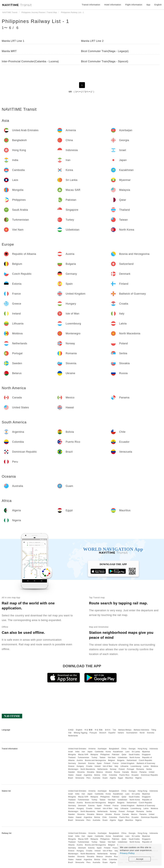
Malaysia (94, 755)
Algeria (113, 778)
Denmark (82, 763)
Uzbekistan (123, 757)
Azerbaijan (102, 749)
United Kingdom (128, 763)
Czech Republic (145, 760)
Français (93, 733)
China (124, 749)
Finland (107, 763)
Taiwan (102, 757)
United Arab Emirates (77, 749)
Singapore (146, 755)
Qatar (124, 755)
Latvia (146, 766)
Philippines (105, 755)
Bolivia (97, 775)
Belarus (100, 772)
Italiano (121, 733)
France (116, 763)
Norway (113, 769)
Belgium (112, 760)
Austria (80, 760)
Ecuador (135, 775)
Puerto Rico (124, 775)
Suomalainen (132, 733)
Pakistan (116, 755)
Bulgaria (121, 760)
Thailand (72, 757)
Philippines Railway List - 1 (35, 21)
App (148, 5)
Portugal (131, 769)
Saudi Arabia (134, 755)
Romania (140, 769)
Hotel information (113, 5)
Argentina (88, 775)
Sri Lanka (136, 752)
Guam (105, 778)
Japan (90, 752)
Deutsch (103, 733)
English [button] (158, 5)
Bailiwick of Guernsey (146, 763)
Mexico (134, 772)
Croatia (89, 766)
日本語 (71, 730)
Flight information (134, 5)
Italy (116, 766)
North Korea (135, 757)
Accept (140, 859)
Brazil (71, 778)
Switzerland (132, 760)
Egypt (121, 778)
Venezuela (80, 778)
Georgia (132, 749)
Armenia (92, 749)
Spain (99, 763)
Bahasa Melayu (125, 730)
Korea (108, 752)
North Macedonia (88, 769)
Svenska (151, 733)
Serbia (149, 769)
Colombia (113, 775)
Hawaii (79, 775)
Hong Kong (143, 749)
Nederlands (73, 736)
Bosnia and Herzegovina (95, 760)
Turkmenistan (83, 757)
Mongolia (72, 755)
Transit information (91, 5)
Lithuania (124, 766)
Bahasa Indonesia (141, 730)
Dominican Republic (150, 775)
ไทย (114, 730)
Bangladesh (114, 749)
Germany (72, 763)
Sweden (71, 772)
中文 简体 (99, 730)
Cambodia (99, 752)
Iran (83, 752)
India (77, 752)
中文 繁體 (88, 730)
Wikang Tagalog (81, 733)
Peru (89, 778)
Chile (105, 775)
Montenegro (73, 769)
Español (112, 733)
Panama (143, 772)
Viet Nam (112, 757)
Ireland (98, 766)
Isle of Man (107, 766)
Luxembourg (136, 766)
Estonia (91, 763)
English (79, 730)
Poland (122, 769)
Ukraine (109, 772)
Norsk (142, 733)
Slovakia (90, 772)
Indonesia (154, 749)
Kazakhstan (118, 752)
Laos (127, 752)
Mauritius (129, 778)
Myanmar (146, 752)
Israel (70, 752)
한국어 (108, 730)
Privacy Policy (127, 853)
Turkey (94, 757)
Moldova (154, 766)
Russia (117, 772)
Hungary (80, 766)
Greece (71, 766)
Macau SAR (83, 755)
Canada (126, 772)
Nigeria (139, 778)
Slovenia (81, 772)
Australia (96, 778)
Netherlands (102, 769)
